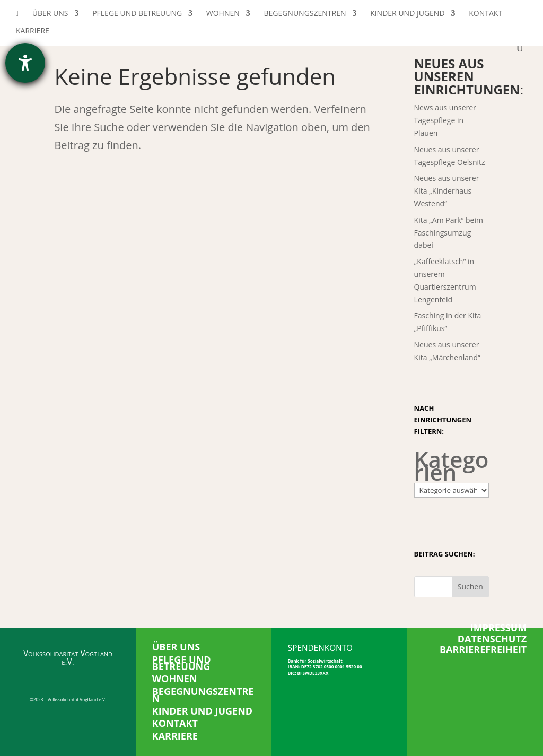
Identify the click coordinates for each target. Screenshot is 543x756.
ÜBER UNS (176, 647)
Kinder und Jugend (407, 14)
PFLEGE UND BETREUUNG (182, 663)
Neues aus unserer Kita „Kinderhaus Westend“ (447, 191)
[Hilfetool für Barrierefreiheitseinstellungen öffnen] (25, 63)
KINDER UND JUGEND (202, 711)
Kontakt (485, 14)
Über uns (50, 14)
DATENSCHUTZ (492, 639)
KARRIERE (175, 736)
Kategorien (452, 466)
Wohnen (223, 14)
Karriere (33, 31)
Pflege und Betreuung (137, 14)
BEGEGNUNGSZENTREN (203, 695)
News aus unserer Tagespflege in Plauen (445, 120)
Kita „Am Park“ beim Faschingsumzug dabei (449, 233)
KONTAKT (175, 723)
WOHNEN (175, 679)
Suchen (470, 586)
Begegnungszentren (305, 14)
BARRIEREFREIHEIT (483, 649)
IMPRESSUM (499, 628)
